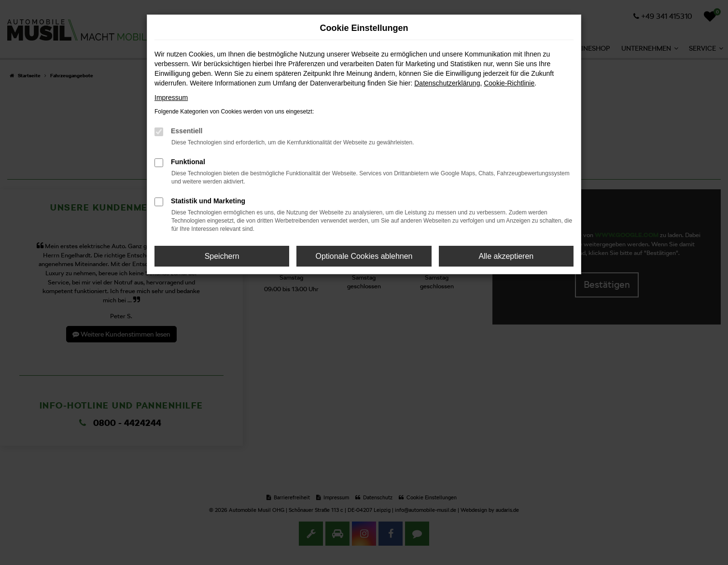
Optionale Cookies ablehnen (364, 256)
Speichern (222, 256)
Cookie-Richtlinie (509, 83)
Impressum (171, 98)
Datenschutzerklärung (447, 83)
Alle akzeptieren (506, 256)
